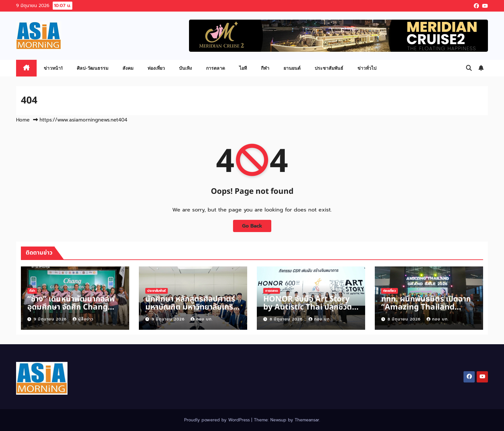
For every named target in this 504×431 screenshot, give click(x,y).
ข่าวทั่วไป (367, 68)
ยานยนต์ (292, 68)
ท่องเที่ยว (156, 68)
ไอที (243, 68)
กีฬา (265, 68)
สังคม (128, 68)
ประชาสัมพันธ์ (329, 68)
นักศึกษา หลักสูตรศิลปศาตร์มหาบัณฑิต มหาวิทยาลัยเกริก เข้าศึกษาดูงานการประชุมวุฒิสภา (192, 311)
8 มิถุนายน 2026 (287, 319)
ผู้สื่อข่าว (83, 319)
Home (23, 120)
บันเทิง (185, 68)
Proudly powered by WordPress (218, 420)
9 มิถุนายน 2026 (51, 319)
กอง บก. (202, 319)
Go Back (252, 226)
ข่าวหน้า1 (53, 68)
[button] (469, 68)
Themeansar (307, 420)
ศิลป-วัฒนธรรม (93, 68)
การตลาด (216, 68)
